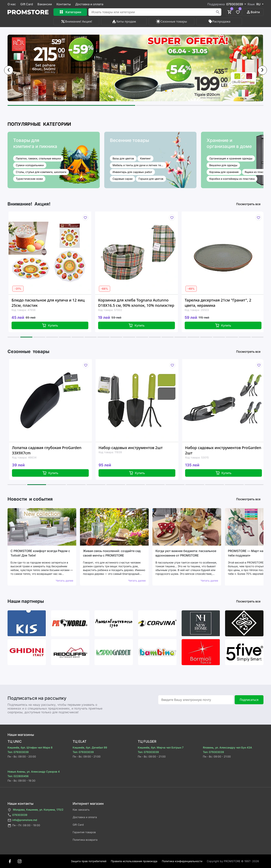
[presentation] (9, 70)
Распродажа (219, 21)
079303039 (17, 815)
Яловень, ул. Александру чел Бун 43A (227, 747)
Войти (253, 12)
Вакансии (45, 4)
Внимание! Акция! (76, 21)
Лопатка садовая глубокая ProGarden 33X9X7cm (51, 450)
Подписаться (249, 700)
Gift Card (27, 4)
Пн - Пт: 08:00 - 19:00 (24, 826)
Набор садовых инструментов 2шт (135, 448)
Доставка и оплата (89, 4)
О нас (12, 4)
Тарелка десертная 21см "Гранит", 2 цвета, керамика (222, 303)
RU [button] (259, 4)
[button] (71, 105)
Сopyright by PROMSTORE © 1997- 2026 (233, 861)
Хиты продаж (124, 21)
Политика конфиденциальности (182, 861)
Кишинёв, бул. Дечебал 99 (90, 747)
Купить (54, 325)
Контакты (64, 4)
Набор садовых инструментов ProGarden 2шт (227, 450)
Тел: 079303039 (18, 752)
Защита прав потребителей (89, 861)
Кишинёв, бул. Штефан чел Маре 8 (30, 747)
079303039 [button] (235, 4)
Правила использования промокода (134, 861)
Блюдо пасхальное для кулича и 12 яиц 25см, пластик (52, 303)
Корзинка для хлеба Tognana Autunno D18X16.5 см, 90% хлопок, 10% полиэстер (140, 303)
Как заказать (81, 810)
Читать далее (64, 581)
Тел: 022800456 (18, 776)
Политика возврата (85, 840)
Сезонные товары (171, 21)
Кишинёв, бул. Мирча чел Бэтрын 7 (161, 747)
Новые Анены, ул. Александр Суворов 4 (34, 772)
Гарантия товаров (84, 832)
